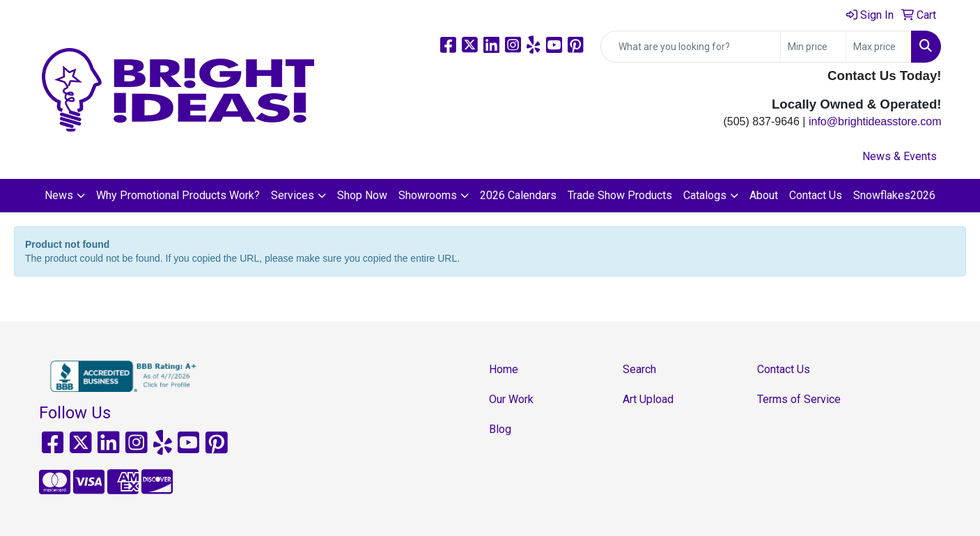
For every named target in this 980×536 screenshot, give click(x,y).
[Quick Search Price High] (879, 47)
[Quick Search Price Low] (813, 47)
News (59, 195)
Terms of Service (799, 399)
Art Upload (648, 399)
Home (504, 369)
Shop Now (362, 195)
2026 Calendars (518, 195)
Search (639, 369)
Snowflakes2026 (894, 195)
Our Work (511, 399)
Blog (500, 429)
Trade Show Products (620, 195)
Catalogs (705, 195)
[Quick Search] (691, 47)
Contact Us (816, 195)
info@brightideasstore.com (875, 121)
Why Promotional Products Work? (178, 195)
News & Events (900, 156)
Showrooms (428, 195)
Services (293, 195)
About (764, 195)
